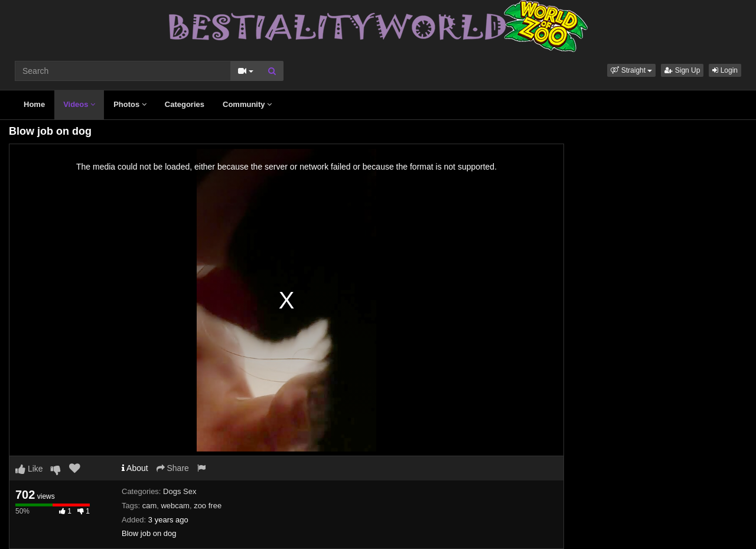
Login (725, 70)
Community (247, 104)
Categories (185, 104)
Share (173, 468)
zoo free (208, 506)
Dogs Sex (180, 491)
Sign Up (682, 70)
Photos (130, 104)
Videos (79, 104)
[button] (631, 70)
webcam (175, 506)
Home (34, 104)
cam (150, 506)
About (135, 468)
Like (29, 469)
